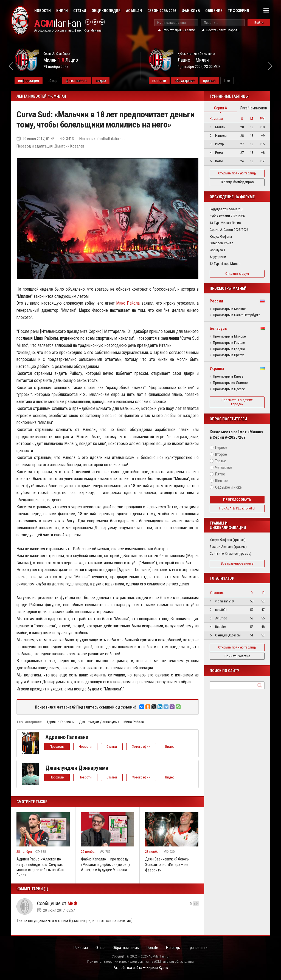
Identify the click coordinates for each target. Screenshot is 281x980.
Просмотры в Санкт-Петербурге (237, 315)
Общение (214, 11)
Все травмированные (237, 563)
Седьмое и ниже (228, 487)
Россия (216, 301)
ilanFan (58, 24)
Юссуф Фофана (221, 236)
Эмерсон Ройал (221, 243)
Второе (221, 454)
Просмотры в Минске (229, 336)
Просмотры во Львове (230, 383)
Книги (62, 11)
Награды (175, 948)
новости (172, 81)
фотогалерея (90, 81)
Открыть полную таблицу (237, 173)
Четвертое (224, 468)
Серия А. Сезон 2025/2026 (229, 230)
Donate (153, 948)
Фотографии (142, 747)
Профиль (57, 747)
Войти (259, 23)
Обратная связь (125, 948)
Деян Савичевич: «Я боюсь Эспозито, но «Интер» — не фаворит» (167, 864)
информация (42, 81)
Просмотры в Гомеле (229, 343)
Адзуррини (218, 257)
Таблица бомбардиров (237, 182)
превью (222, 81)
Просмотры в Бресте (228, 355)
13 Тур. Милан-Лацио (225, 223)
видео (114, 81)
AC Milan (134, 11)
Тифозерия (238, 11)
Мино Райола (128, 303)
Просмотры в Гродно (229, 349)
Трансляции (200, 948)
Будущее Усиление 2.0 (226, 209)
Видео (171, 747)
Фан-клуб (191, 11)
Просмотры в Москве (229, 309)
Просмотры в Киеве (228, 376)
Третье (221, 461)
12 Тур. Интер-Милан (225, 264)
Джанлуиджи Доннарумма (99, 722)
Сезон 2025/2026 (162, 11)
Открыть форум (237, 274)
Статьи (80, 11)
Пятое (220, 474)
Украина (217, 369)
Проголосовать (237, 499)
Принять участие (237, 656)
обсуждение (197, 81)
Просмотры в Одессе (229, 389)
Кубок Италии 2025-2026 (227, 216)
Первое (221, 447)
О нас (99, 948)
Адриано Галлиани (61, 722)
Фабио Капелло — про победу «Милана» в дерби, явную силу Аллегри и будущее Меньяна (106, 864)
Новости (43, 11)
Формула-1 (217, 250)
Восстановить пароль (223, 30)
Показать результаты (237, 508)
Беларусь (218, 328)
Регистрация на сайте (179, 30)
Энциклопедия (106, 11)
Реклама (79, 948)
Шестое (221, 481)
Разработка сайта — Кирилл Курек (140, 968)
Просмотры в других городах (237, 402)
